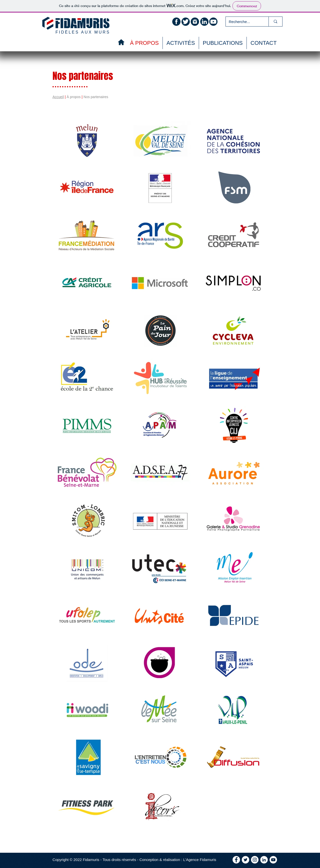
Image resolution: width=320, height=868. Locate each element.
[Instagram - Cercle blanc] (255, 860)
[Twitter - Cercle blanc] (245, 860)
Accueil (58, 97)
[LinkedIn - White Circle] (264, 860)
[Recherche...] (243, 22)
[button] (223, 43)
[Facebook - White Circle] (236, 860)
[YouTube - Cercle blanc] (273, 860)
